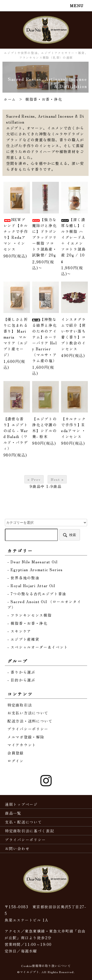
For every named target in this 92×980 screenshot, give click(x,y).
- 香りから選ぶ (21, 672)
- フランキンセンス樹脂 (29, 615)
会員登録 (16, 753)
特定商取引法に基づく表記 (29, 831)
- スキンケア (19, 631)
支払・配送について (23, 822)
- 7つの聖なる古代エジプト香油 (37, 594)
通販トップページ (21, 804)
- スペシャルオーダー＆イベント (38, 647)
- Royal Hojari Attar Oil (31, 586)
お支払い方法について (28, 713)
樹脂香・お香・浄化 (44, 99)
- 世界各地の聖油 (23, 578)
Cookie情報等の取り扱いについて (46, 966)
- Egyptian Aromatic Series (35, 570)
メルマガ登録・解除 (26, 737)
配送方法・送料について (30, 721)
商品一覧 (13, 813)
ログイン (16, 761)
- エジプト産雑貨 (23, 639)
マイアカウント (22, 745)
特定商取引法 (20, 705)
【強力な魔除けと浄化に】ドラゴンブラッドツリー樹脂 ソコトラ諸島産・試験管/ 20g (44, 237)
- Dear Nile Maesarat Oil (33, 562)
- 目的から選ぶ (21, 680)
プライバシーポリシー (28, 729)
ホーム (10, 99)
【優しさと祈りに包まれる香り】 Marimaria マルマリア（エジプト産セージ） (16, 337)
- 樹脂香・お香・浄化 (27, 623)
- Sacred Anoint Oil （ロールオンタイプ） (44, 604)
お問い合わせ (17, 848)
